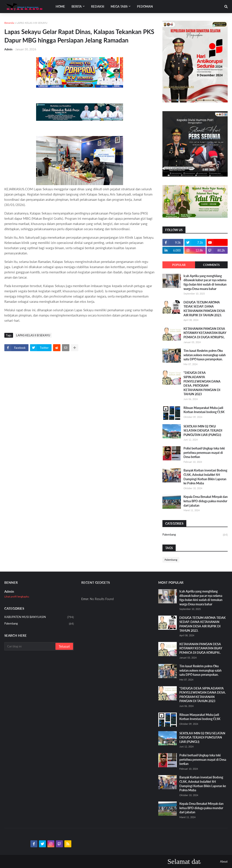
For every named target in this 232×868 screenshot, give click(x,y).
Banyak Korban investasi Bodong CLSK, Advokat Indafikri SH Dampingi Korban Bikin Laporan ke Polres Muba (205, 477)
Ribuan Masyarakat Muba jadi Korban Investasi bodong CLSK (204, 410)
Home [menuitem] (60, 6)
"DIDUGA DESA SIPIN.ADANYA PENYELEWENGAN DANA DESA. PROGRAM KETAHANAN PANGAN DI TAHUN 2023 (202, 383)
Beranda (9, 23)
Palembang (195, 535)
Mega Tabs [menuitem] (119, 6)
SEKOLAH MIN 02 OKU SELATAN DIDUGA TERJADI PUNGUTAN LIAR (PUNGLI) (203, 431)
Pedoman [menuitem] (145, 6)
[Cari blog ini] (30, 646)
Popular (179, 265)
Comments (211, 265)
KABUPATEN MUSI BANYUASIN (39, 617)
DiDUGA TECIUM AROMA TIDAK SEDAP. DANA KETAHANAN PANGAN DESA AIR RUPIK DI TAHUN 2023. (204, 309)
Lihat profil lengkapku (17, 597)
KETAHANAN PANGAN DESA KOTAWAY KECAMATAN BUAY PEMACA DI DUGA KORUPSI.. (205, 333)
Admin (9, 591)
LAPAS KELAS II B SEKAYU (32, 23)
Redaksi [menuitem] (98, 6)
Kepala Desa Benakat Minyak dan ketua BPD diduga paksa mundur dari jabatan (206, 501)
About (224, 861)
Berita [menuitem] (77, 6)
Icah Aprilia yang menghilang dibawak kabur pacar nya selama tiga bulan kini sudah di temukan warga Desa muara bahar (205, 282)
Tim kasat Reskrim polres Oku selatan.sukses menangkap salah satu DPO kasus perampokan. (205, 355)
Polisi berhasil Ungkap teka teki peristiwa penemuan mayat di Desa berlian (204, 453)
